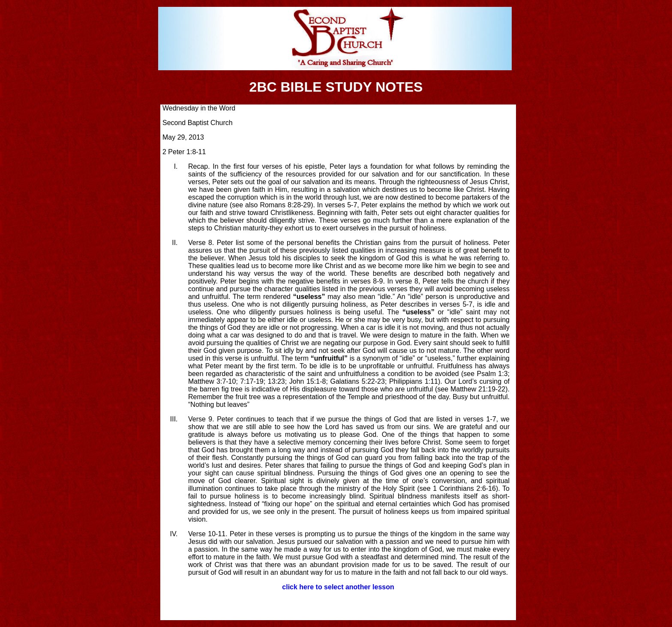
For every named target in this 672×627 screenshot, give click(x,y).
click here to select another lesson (338, 587)
